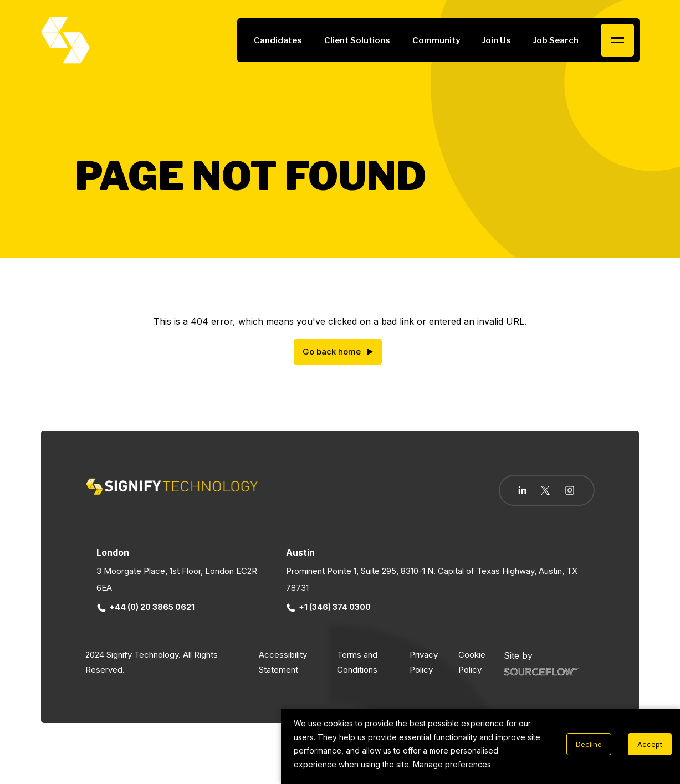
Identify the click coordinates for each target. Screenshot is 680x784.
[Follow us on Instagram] (570, 491)
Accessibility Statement (283, 662)
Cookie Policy (472, 662)
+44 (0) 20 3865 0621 (146, 607)
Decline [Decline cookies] (589, 744)
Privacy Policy (424, 662)
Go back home (332, 352)
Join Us (497, 40)
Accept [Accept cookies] (650, 744)
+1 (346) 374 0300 (329, 607)
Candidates (278, 40)
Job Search (556, 40)
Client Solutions (357, 40)
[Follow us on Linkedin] (522, 490)
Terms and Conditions (357, 662)
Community (436, 40)
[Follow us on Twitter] (545, 490)
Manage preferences (452, 764)
